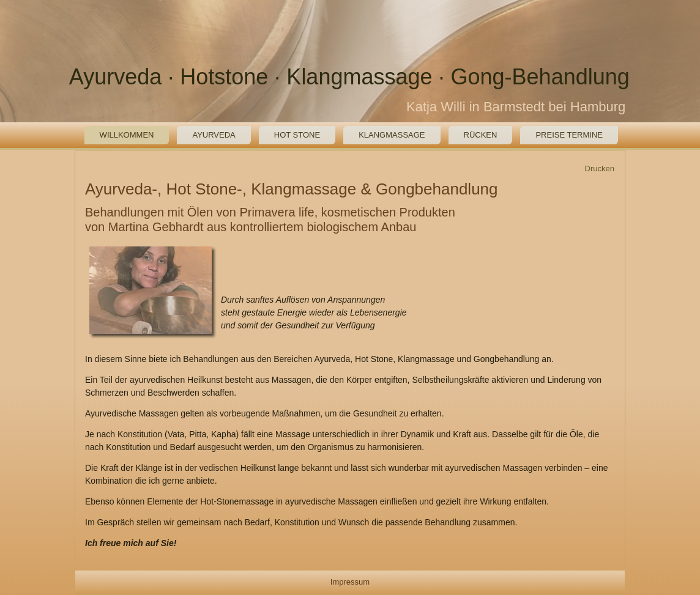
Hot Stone (297, 135)
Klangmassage (392, 135)
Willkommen (127, 135)
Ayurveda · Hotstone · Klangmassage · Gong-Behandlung (349, 77)
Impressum (350, 582)
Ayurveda (214, 135)
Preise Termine (569, 135)
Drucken (600, 168)
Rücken (481, 135)
